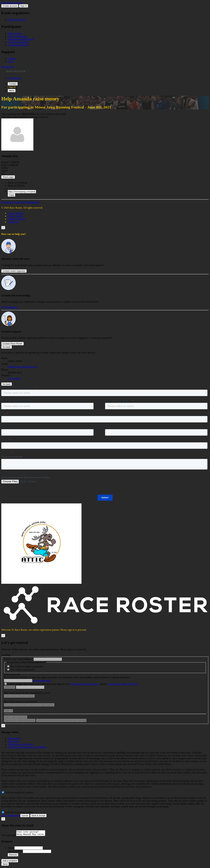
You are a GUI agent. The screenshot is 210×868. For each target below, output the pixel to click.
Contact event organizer (14, 271)
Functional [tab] (13, 741)
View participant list (18, 45)
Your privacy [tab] (14, 738)
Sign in (24, 6)
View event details (17, 36)
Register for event (11, 202)
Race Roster (8, 67)
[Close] (3, 228)
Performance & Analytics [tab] (21, 744)
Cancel (25, 816)
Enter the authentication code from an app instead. (29, 705)
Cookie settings (16, 213)
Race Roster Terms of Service (123, 684)
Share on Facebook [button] (18, 183)
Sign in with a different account (20, 720)
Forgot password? (42, 680)
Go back (7, 347)
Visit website (14, 378)
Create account (10, 6)
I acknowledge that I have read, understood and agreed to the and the (73, 684)
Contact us (13, 222)
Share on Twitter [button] (16, 186)
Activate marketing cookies (18, 812)
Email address (15, 852)
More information (11, 815)
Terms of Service (16, 219)
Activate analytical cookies (17, 792)
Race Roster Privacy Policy (85, 684)
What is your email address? (18, 659)
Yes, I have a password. (22, 670)
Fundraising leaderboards (21, 39)
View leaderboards (30, 202)
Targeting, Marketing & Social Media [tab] (27, 747)
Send (5, 865)
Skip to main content (12, 3)
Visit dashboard (9, 307)
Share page (8, 177)
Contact (12, 58)
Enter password (12, 674)
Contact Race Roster (13, 344)
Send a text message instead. (19, 696)
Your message (9, 836)
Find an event (15, 33)
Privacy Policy (15, 216)
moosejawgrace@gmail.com (22, 367)
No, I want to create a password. (27, 666)
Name (11, 849)
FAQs (11, 61)
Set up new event (17, 20)
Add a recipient (10, 862)
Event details (14, 78)
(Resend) (10, 687)
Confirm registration (18, 42)
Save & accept (38, 816)
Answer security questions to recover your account (61, 720)
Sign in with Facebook (16, 717)
